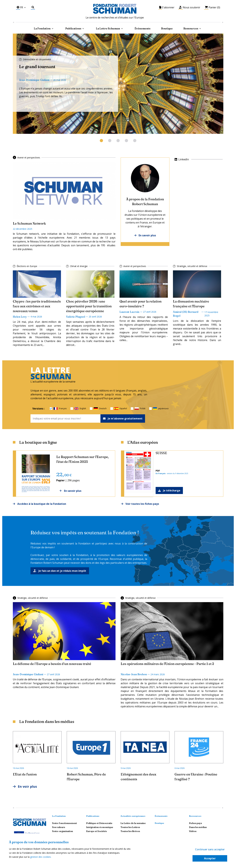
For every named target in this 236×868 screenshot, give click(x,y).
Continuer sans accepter (210, 849)
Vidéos (193, 831)
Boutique (167, 28)
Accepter (210, 858)
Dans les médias (198, 827)
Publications (93, 816)
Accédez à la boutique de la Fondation (39, 504)
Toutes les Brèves (130, 831)
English (80, 409)
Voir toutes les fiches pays (140, 504)
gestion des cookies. (41, 857)
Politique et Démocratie (99, 823)
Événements (142, 28)
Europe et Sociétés (96, 831)
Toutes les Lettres (130, 827)
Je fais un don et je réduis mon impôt (60, 571)
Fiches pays (195, 823)
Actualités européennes (133, 816)
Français (60, 409)
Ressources (191, 28)
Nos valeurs (58, 827)
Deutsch (100, 409)
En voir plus (25, 787)
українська (161, 409)
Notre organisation (62, 831)
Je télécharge (169, 490)
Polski (140, 409)
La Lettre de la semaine (133, 823)
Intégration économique (100, 827)
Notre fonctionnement (64, 823)
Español (121, 409)
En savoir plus (145, 235)
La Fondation (59, 816)
